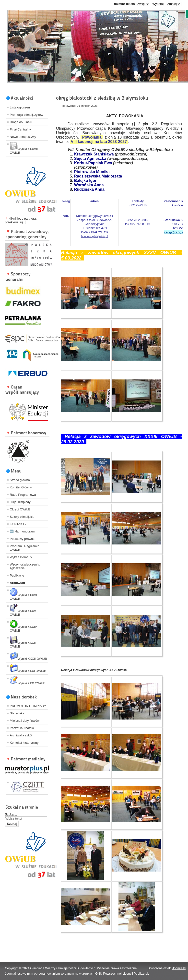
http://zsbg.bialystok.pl (94, 236)
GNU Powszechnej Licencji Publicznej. (122, 974)
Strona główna (20, 480)
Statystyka (17, 713)
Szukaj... (11, 814)
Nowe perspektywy (23, 137)
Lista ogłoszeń (20, 107)
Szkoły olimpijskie (22, 517)
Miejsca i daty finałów (25, 721)
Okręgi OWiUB (20, 509)
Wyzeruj (158, 4)
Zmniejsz (173, 4)
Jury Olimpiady (20, 502)
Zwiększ (143, 4)
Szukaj (12, 824)
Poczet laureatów (22, 728)
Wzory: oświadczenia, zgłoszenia (25, 566)
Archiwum (17, 583)
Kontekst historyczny (24, 743)
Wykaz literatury (21, 557)
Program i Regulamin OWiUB (24, 548)
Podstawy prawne (22, 539)
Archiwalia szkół (21, 735)
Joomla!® (179, 968)
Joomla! (10, 974)
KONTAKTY (18, 524)
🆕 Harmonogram (22, 531)
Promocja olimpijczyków (26, 115)
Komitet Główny (21, 487)
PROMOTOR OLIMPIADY (28, 706)
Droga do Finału (21, 122)
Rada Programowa (23, 495)
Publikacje (17, 575)
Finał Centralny (20, 129)
